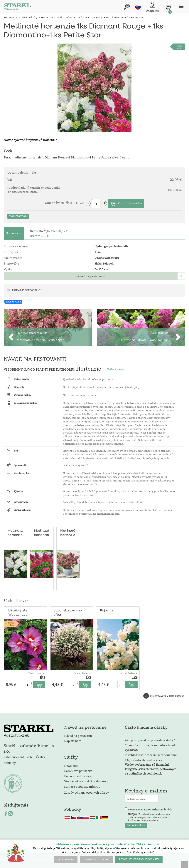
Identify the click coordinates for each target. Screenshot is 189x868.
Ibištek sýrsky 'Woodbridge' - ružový (19, 613)
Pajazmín (107, 611)
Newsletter (71, 766)
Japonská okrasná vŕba (68, 613)
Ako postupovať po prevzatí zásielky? (150, 740)
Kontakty (10, 763)
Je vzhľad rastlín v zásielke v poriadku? (151, 755)
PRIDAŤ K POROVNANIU (27, 290)
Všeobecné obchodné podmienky (86, 781)
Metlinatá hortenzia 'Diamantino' (17, 533)
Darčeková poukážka (78, 771)
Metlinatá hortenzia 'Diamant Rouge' (42, 533)
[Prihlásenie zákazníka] (153, 7)
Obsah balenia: (36, 673)
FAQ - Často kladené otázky (143, 760)
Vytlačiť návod (116, 369)
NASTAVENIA (66, 860)
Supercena (179, 47)
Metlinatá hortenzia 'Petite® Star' (68, 533)
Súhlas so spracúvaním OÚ (82, 786)
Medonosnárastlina (10, 624)
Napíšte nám (73, 741)
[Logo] (18, 7)
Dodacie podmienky (78, 776)
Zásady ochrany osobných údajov (87, 792)
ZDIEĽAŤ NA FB (13, 302)
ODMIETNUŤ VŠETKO (97, 860)
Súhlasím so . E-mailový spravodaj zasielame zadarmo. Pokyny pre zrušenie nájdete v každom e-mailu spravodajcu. (150, 815)
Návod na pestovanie (91, 276)
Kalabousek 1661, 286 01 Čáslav (24, 757)
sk (138, 7)
